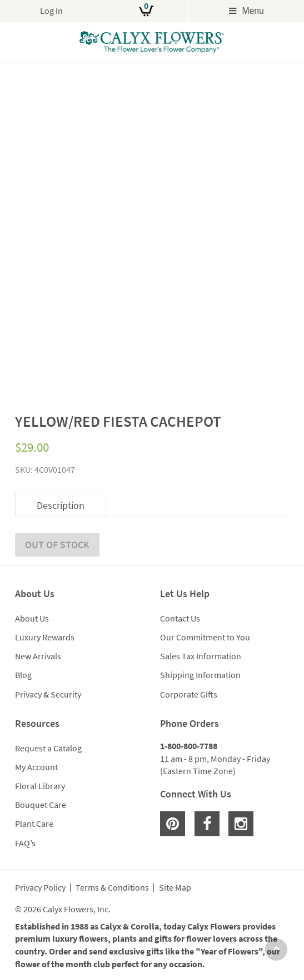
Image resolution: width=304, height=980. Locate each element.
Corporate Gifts (189, 694)
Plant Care (34, 824)
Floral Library (40, 786)
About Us (32, 618)
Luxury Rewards (45, 637)
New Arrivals (38, 656)
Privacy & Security (48, 694)
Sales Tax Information (201, 656)
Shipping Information (200, 675)
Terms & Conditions (112, 888)
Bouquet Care (41, 805)
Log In (51, 11)
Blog (23, 675)
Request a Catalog (48, 748)
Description (61, 505)
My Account (36, 767)
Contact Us (180, 618)
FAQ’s (25, 843)
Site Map (175, 888)
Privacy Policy (40, 888)
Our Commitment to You (205, 637)
